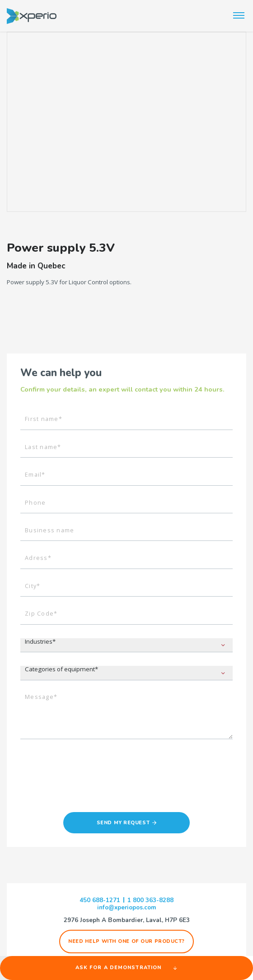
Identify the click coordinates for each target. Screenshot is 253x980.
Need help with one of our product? (126, 941)
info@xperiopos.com (127, 907)
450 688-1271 (100, 900)
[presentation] (89, 772)
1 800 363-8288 (150, 900)
